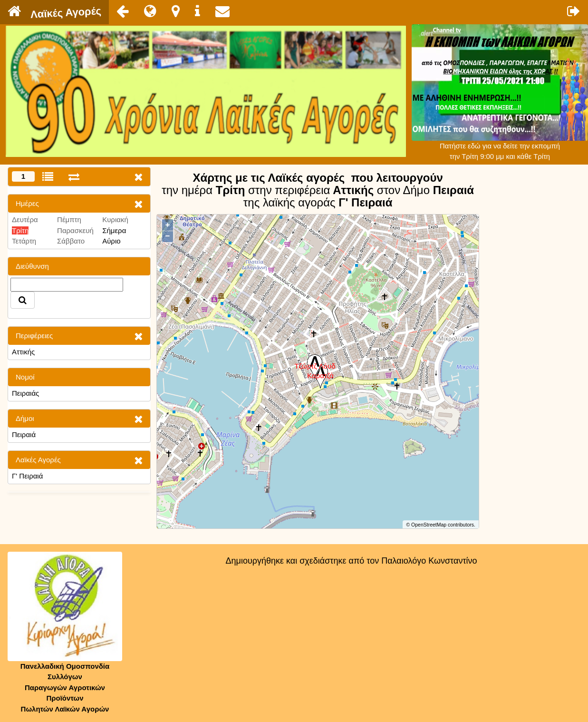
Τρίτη (20, 230)
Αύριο (111, 241)
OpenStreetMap (429, 525)
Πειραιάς (25, 393)
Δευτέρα (25, 220)
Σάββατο (71, 241)
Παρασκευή (75, 230)
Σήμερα (114, 230)
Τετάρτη (24, 241)
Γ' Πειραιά (27, 476)
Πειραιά (24, 434)
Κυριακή (115, 220)
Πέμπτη (69, 220)
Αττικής (23, 352)
